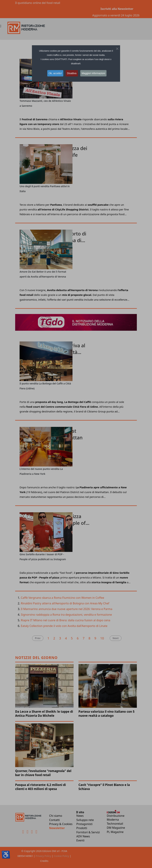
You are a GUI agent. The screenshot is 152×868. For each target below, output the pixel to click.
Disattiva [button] (72, 73)
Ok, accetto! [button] (55, 73)
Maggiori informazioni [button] (93, 73)
